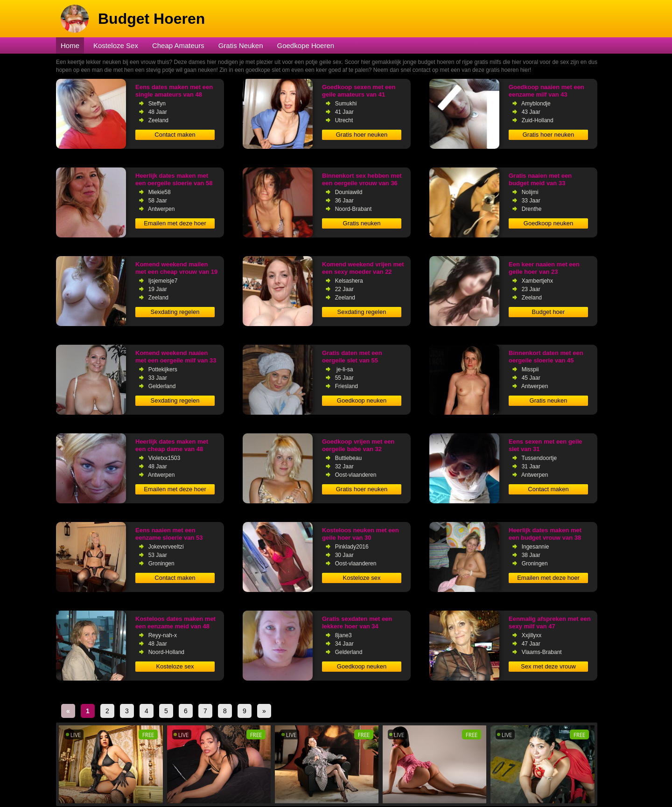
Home (70, 45)
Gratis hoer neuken (362, 135)
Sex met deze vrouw (548, 666)
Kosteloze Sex (116, 45)
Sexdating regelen (175, 312)
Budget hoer (549, 312)
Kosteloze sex (362, 578)
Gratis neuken (362, 223)
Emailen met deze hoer (175, 223)
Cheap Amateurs (178, 45)
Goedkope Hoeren (306, 45)
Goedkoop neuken (548, 223)
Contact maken (175, 135)
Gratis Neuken (241, 45)
